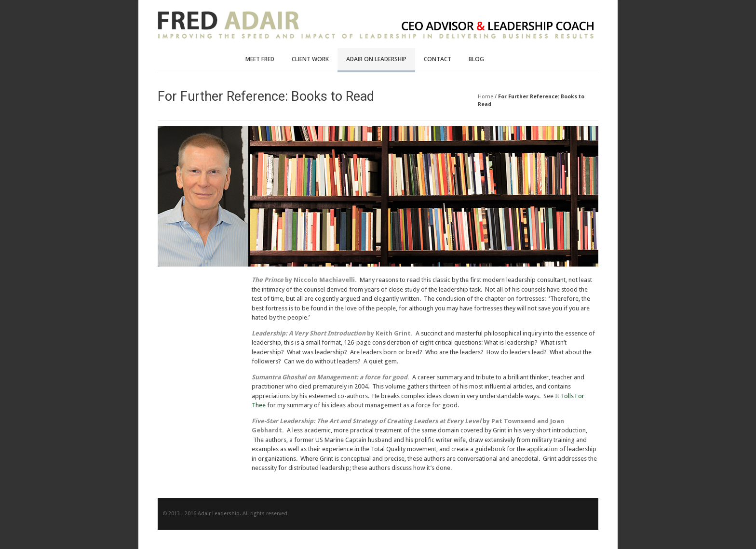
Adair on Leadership (376, 59)
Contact (438, 59)
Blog (476, 59)
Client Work (310, 59)
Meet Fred (260, 59)
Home (486, 97)
